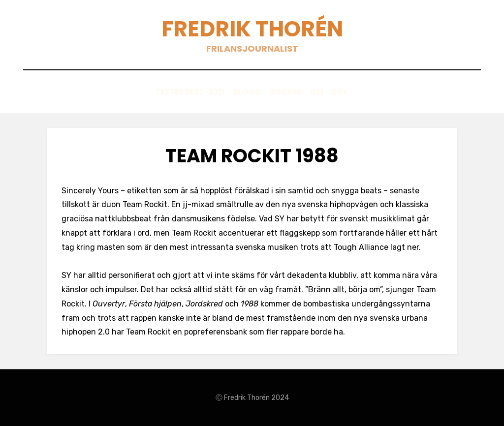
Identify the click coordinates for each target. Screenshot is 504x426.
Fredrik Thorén (252, 29)
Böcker (286, 92)
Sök (352, 92)
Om (323, 92)
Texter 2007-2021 (179, 92)
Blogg (242, 92)
